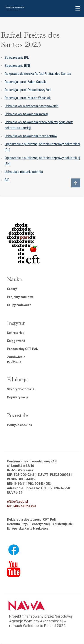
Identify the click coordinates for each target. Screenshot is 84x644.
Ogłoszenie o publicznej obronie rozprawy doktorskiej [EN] (42, 161)
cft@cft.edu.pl (17, 502)
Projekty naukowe (20, 297)
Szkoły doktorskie (21, 389)
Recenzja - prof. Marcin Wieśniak (28, 98)
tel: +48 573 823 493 (21, 506)
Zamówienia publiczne (16, 359)
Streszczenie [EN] (17, 66)
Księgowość (16, 341)
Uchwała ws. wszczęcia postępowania (32, 106)
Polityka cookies (19, 425)
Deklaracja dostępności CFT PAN (32, 519)
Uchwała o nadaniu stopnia (24, 172)
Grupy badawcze (19, 305)
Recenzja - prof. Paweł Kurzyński (28, 90)
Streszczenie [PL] (17, 58)
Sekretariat (15, 333)
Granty (12, 289)
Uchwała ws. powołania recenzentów (31, 136)
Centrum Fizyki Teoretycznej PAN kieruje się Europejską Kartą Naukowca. (40, 526)
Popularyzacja (18, 397)
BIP (7, 180)
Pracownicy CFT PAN (23, 349)
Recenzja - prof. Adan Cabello (26, 82)
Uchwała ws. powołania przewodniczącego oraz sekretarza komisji (39, 125)
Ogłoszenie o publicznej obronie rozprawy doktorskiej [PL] (42, 147)
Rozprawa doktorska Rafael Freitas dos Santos (38, 74)
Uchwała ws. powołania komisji (27, 114)
